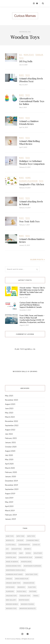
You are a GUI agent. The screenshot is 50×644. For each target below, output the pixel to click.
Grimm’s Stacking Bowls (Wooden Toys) (31, 80)
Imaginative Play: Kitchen (32, 184)
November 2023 (12, 400)
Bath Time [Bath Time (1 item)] (20, 536)
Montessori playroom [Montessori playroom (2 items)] (32, 566)
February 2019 (11, 515)
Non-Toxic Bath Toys (29, 221)
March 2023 (10, 417)
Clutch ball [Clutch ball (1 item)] (11, 545)
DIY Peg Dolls (26, 61)
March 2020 (10, 468)
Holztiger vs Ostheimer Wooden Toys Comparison (32, 162)
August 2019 (10, 494)
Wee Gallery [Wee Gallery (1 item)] (11, 600)
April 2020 (9, 464)
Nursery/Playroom (28, 181)
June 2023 (9, 408)
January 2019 (10, 519)
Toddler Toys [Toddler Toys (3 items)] (25, 596)
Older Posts (38, 259)
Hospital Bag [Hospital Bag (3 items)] (11, 557)
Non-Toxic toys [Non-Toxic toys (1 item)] (32, 574)
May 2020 (9, 459)
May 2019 (9, 502)
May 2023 (9, 413)
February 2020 (11, 472)
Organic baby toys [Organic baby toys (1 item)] (13, 583)
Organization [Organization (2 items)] (29, 583)
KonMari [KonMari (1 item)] (39, 557)
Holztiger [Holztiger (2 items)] (38, 553)
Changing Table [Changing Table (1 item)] (33, 540)
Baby (22, 75)
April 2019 (9, 506)
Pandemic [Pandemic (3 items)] (21, 587)
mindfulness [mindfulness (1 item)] (26, 562)
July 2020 (9, 455)
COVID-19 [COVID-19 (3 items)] (36, 545)
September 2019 (12, 489)
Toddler (39, 55)
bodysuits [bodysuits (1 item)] (10, 540)
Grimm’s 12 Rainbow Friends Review (29, 123)
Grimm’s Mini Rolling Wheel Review (30, 143)
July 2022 (9, 434)
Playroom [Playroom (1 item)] (10, 591)
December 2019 (11, 481)
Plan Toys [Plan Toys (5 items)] (32, 587)
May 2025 (9, 396)
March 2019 (10, 511)
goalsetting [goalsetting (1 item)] (16, 549)
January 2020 (10, 476)
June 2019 (9, 498)
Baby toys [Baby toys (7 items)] (10, 536)
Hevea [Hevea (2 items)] (28, 553)
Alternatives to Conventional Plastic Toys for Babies (32, 101)
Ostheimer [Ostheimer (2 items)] (10, 587)
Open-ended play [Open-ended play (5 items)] (22, 579)
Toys (21, 58)
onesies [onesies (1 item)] (9, 579)
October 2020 (11, 447)
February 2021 (11, 438)
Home (28, 177)
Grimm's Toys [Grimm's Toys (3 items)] (11, 553)
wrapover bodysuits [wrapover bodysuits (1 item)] (28, 608)
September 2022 (12, 425)
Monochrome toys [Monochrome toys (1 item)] (13, 566)
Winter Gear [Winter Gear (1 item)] (24, 600)
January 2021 (10, 442)
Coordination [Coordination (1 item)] (24, 545)
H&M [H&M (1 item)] (21, 553)
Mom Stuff (29, 55)
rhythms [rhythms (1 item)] (33, 591)
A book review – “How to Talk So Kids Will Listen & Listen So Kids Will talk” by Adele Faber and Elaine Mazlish (32, 291)
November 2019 (12, 485)
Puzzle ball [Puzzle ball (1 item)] (22, 591)
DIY (21, 55)
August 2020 (10, 451)
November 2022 (12, 421)
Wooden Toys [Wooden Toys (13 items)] (11, 608)
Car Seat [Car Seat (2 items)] (20, 540)
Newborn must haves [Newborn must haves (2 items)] (14, 574)
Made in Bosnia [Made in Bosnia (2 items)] (12, 562)
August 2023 (10, 404)
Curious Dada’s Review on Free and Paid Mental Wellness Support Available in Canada (32, 305)
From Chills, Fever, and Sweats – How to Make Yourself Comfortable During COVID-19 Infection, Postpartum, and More (32, 319)
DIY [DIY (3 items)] (7, 549)
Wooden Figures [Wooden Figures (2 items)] (27, 604)
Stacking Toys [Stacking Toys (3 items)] (11, 596)
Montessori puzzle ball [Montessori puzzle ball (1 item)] (16, 570)
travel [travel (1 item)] (36, 596)
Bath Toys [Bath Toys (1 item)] (31, 536)
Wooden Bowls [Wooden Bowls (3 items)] (12, 604)
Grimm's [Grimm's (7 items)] (28, 549)
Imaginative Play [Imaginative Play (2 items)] (26, 557)
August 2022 (10, 430)
